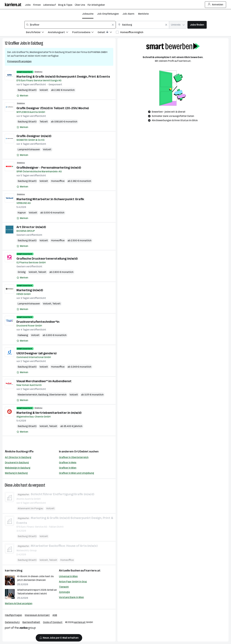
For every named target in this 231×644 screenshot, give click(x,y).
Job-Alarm (128, 14)
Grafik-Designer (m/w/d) (34, 136)
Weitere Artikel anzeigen (19, 603)
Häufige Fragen (13, 615)
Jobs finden (197, 25)
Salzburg (37, 43)
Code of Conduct (53, 622)
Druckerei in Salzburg (17, 463)
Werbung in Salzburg (16, 473)
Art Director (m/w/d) (31, 227)
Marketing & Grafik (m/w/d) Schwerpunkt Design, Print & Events (63, 77)
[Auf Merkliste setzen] (22, 96)
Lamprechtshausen (29, 149)
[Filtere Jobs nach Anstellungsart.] (60, 33)
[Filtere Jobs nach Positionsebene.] (85, 33)
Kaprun (22, 213)
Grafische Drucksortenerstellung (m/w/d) (47, 259)
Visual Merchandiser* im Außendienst (44, 381)
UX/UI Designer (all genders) (36, 353)
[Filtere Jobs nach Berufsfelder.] (37, 33)
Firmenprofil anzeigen (19, 61)
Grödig (22, 272)
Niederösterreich (27, 395)
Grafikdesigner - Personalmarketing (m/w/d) (49, 168)
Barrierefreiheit (31, 622)
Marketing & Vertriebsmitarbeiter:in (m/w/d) (49, 413)
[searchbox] (70, 25)
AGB (55, 615)
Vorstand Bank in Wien (71, 597)
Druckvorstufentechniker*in (38, 322)
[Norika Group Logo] (20, 629)
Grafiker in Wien (68, 468)
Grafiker (14, 43)
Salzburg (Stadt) (27, 90)
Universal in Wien (68, 576)
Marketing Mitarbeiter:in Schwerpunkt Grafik (50, 199)
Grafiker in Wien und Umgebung (76, 473)
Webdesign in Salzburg (18, 468)
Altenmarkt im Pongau (30, 508)
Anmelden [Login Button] (216, 5)
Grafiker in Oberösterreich (74, 457)
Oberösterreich (58, 395)
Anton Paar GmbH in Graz (73, 582)
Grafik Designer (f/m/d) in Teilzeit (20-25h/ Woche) (53, 108)
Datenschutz (12, 622)
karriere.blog (14, 571)
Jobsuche (88, 14)
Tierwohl (64, 587)
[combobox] (70, 25)
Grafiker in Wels (68, 463)
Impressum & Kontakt (37, 615)
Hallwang (23, 335)
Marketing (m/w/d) (30, 290)
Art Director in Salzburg (18, 457)
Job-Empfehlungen (108, 14)
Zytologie (64, 592)
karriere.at (93, 571)
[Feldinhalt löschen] (113, 25)
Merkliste (143, 14)
